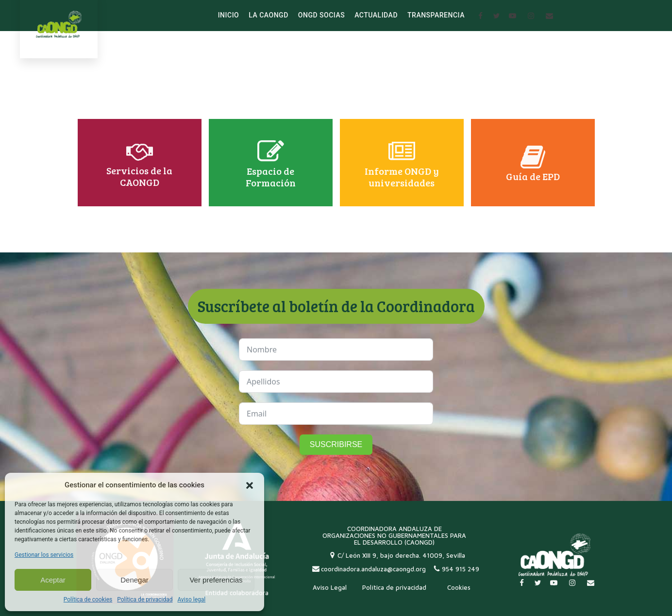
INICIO (229, 15)
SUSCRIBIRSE (336, 444)
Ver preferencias (216, 580)
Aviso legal (191, 599)
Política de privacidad (145, 599)
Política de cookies (88, 599)
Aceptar (53, 580)
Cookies (459, 587)
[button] (250, 485)
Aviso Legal (330, 587)
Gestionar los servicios (44, 555)
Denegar (134, 580)
